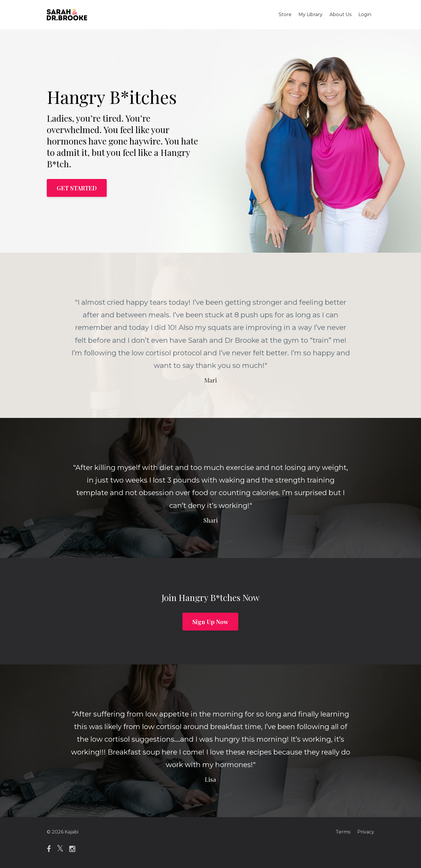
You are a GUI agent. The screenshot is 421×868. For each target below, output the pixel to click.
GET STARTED (77, 188)
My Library (310, 14)
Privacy (366, 832)
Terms (343, 832)
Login (365, 14)
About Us (340, 14)
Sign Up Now (210, 622)
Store (285, 14)
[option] (210, 335)
